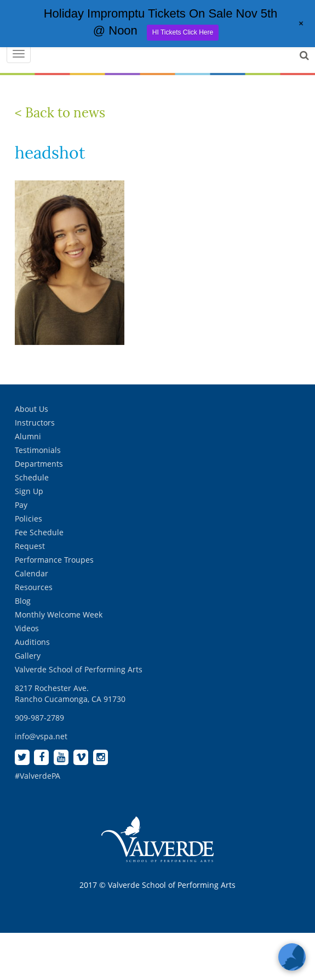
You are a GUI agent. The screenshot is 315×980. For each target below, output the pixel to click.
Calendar (31, 573)
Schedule (32, 477)
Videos (27, 628)
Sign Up (29, 491)
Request (30, 546)
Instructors (35, 423)
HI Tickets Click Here (183, 32)
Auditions (32, 642)
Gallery (28, 656)
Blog (23, 601)
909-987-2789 (39, 718)
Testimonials (38, 450)
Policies (28, 519)
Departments (39, 464)
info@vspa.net (41, 736)
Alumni (28, 436)
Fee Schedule (39, 532)
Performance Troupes (54, 560)
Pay (21, 505)
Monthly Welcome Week (59, 614)
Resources (34, 587)
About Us (31, 409)
